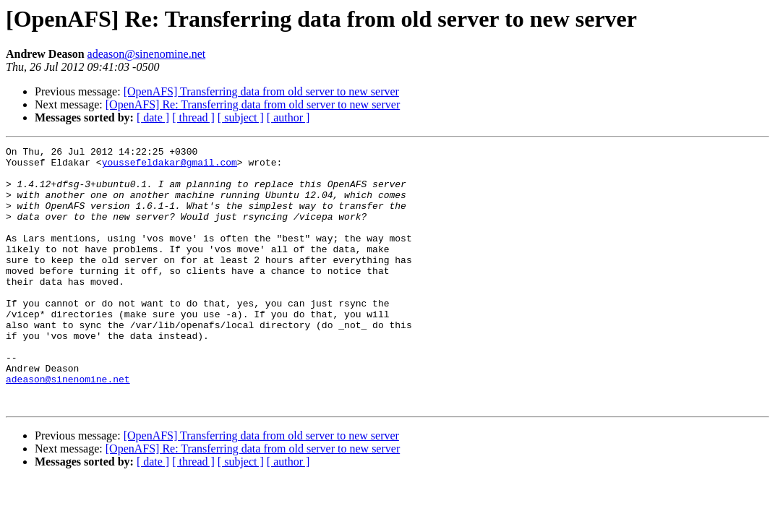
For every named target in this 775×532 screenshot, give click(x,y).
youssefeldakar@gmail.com (170, 166)
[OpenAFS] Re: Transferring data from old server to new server (253, 104)
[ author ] (288, 117)
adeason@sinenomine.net (147, 54)
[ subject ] (241, 117)
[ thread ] (193, 117)
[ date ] (153, 117)
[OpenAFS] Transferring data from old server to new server (261, 91)
